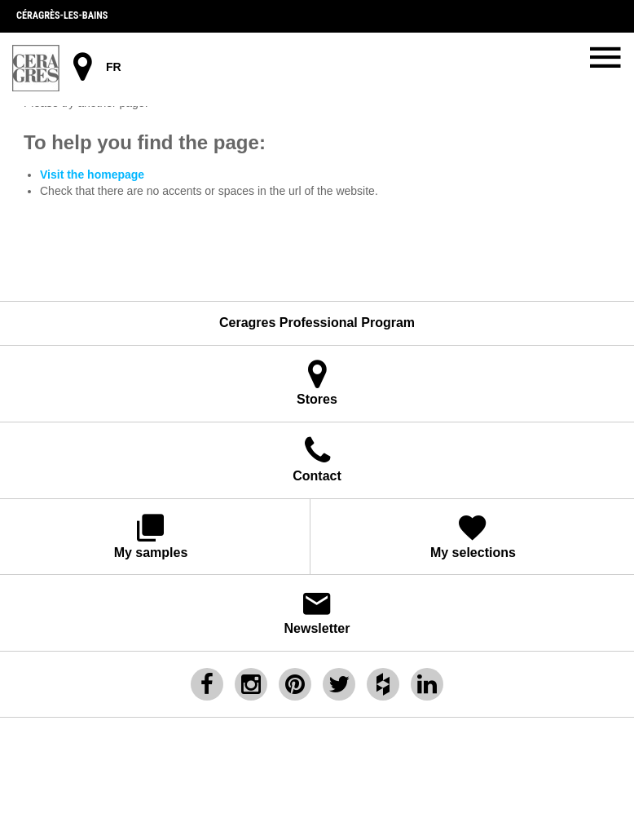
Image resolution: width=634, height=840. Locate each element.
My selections (473, 535)
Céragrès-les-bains (62, 15)
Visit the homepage (92, 175)
